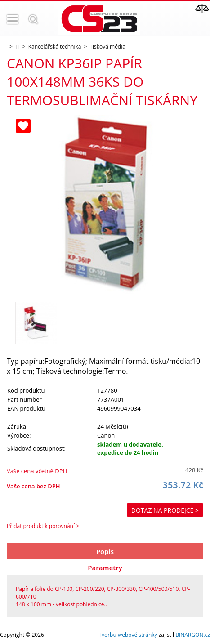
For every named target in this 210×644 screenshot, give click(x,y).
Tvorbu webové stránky (128, 635)
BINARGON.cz (193, 635)
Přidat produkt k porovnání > (43, 526)
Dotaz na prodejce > (165, 510)
